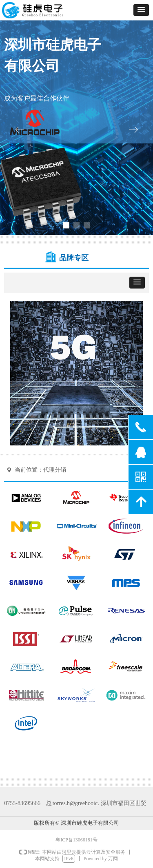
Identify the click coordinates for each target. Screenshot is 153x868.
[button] (141, 10)
